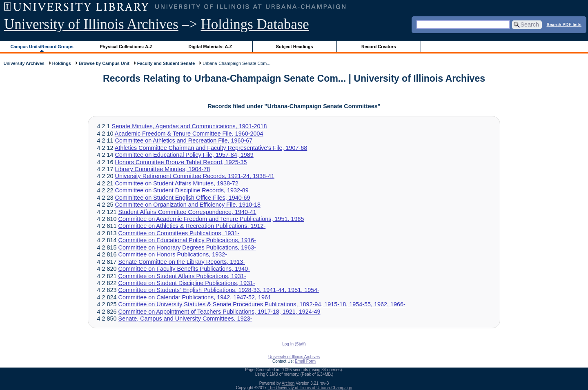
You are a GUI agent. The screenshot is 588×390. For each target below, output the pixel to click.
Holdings (62, 63)
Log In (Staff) (294, 344)
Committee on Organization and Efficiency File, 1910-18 (188, 205)
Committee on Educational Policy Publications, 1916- (187, 240)
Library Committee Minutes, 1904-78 (163, 169)
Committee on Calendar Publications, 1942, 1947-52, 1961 (195, 297)
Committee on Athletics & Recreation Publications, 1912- (192, 226)
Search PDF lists (564, 24)
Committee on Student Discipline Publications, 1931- (187, 283)
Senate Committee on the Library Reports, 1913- (182, 262)
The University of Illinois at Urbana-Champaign (310, 388)
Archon (288, 383)
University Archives (24, 63)
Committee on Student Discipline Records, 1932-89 (182, 190)
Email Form (305, 361)
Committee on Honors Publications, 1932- (173, 254)
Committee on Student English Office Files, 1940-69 (183, 198)
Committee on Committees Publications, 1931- (179, 233)
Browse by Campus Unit (104, 63)
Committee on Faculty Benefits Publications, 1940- (184, 269)
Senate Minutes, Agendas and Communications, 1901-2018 (189, 126)
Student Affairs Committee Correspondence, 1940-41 (187, 212)
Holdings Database (255, 24)
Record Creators (379, 47)
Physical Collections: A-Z (126, 47)
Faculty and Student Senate (166, 63)
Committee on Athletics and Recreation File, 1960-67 (184, 140)
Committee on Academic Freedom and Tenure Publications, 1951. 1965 (211, 219)
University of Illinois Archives (91, 24)
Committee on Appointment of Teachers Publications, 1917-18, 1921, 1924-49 (219, 312)
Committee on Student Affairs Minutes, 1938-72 (177, 183)
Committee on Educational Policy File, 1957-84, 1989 (184, 155)
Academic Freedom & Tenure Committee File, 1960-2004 (189, 134)
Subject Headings (295, 47)
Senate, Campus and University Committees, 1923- (185, 319)
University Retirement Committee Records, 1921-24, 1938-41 (195, 176)
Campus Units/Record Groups (42, 47)
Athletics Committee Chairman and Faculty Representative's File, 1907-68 (211, 148)
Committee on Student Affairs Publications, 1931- (182, 276)
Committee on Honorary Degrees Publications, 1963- (187, 247)
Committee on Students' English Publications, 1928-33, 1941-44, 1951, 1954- (219, 290)
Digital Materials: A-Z (210, 47)
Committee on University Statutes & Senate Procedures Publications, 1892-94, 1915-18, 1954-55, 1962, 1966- (262, 304)
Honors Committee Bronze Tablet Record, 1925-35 (181, 162)
